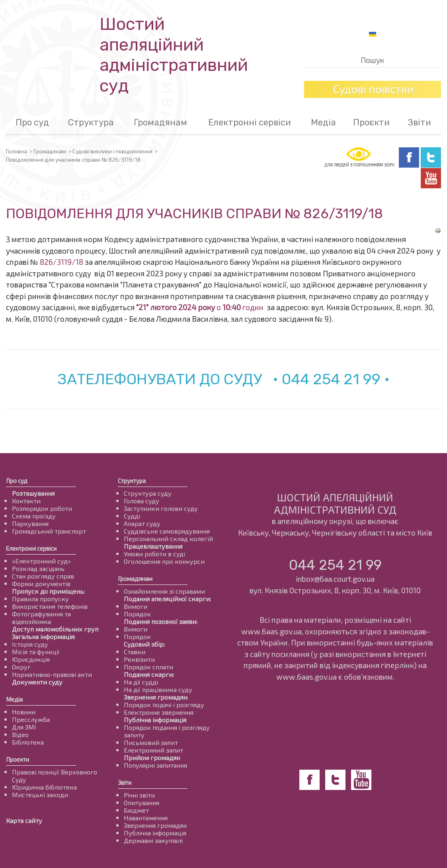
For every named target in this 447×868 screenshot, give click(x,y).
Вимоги (136, 606)
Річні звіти (139, 795)
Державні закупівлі (153, 840)
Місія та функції (36, 652)
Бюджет (136, 810)
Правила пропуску (40, 599)
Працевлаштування (153, 546)
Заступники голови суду (161, 508)
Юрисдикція (31, 659)
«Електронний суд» (41, 561)
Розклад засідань (38, 568)
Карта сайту (24, 820)
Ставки (135, 652)
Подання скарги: (149, 674)
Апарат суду (142, 523)
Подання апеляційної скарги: (167, 599)
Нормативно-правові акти (52, 674)
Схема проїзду (34, 516)
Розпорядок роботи (42, 508)
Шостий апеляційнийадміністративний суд (174, 55)
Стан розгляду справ (43, 576)
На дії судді (141, 682)
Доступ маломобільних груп (55, 629)
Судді (132, 516)
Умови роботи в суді (154, 554)
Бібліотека (28, 742)
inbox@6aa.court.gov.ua (335, 579)
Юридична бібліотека (44, 787)
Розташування (33, 493)
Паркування (30, 523)
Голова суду (142, 501)
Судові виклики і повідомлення (112, 151)
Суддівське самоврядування (167, 531)
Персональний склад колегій (168, 539)
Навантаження (146, 818)
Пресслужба (31, 719)
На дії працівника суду (158, 689)
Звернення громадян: (156, 697)
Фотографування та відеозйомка (41, 618)
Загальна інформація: (44, 636)
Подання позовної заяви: (161, 621)
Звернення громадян (155, 825)
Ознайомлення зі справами (164, 591)
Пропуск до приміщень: (48, 591)
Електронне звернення (159, 712)
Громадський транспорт (49, 531)
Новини (24, 712)
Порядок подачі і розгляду (164, 705)
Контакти (26, 501)
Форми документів (41, 584)
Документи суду (37, 682)
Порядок (137, 614)
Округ (21, 667)
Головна (17, 151)
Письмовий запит (151, 742)
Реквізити (139, 659)
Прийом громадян (152, 758)
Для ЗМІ (24, 727)
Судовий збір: (144, 644)
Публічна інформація (155, 720)
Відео (20, 734)
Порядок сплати (148, 667)
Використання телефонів (50, 606)
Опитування (142, 803)
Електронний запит (153, 750)
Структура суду (148, 493)
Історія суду (30, 644)
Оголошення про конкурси (164, 561)
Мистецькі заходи (40, 795)
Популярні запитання (155, 765)
